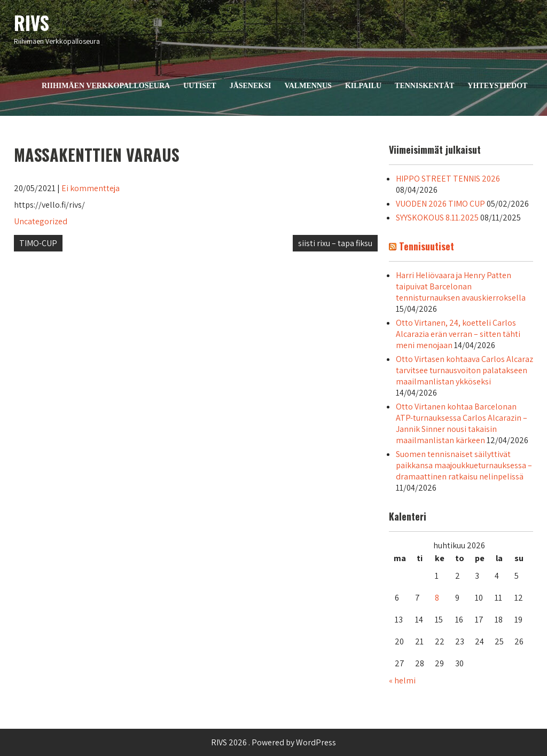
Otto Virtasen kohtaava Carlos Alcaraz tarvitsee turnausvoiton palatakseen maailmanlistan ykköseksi (464, 370)
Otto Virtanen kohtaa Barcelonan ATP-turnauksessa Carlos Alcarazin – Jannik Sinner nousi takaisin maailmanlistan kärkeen (462, 423)
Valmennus (308, 86)
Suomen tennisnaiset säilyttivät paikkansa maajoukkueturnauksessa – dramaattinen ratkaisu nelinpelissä (464, 465)
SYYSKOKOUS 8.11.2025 (437, 218)
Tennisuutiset (427, 246)
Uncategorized (41, 221)
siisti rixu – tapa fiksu (335, 243)
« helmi (402, 680)
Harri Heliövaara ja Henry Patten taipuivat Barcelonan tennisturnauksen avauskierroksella (461, 286)
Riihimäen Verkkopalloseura (106, 86)
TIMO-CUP (38, 243)
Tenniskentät (424, 86)
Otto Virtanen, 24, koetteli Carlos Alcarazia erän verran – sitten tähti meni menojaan (458, 334)
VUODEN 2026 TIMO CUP (440, 204)
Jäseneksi (251, 86)
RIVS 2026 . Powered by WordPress (273, 742)
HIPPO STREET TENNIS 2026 (448, 179)
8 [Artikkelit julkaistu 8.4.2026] (437, 598)
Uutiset (200, 86)
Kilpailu (363, 86)
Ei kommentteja (91, 188)
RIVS (32, 22)
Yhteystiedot (497, 86)
